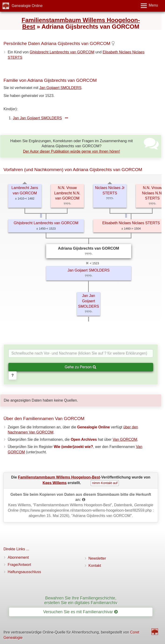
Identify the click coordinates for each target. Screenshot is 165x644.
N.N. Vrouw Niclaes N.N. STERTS (152, 193)
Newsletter (97, 558)
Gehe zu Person (80, 367)
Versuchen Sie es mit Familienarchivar (80, 612)
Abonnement (18, 557)
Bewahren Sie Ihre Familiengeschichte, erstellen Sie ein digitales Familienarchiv (81, 600)
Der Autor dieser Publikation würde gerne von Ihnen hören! (72, 151)
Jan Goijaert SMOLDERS (60, 88)
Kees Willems (55, 483)
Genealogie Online (27, 6)
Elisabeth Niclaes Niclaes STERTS (131, 223)
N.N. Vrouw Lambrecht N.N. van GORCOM (67, 193)
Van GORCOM (125, 439)
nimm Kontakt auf (105, 483)
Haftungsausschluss (24, 572)
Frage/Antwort (19, 565)
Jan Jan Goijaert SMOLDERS (37, 118)
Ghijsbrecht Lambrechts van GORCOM (62, 52)
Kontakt (95, 566)
